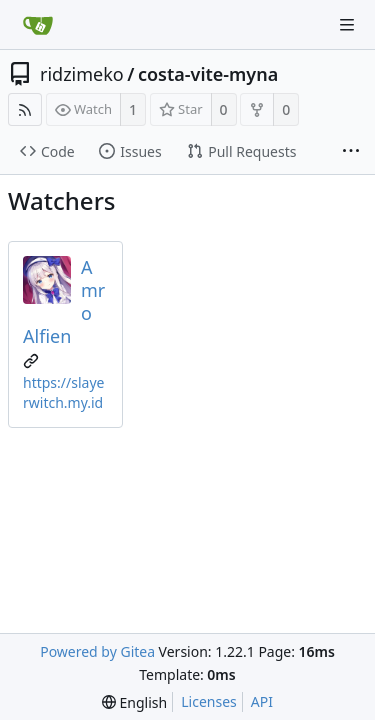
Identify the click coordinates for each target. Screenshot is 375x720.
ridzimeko (82, 74)
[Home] (38, 25)
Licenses (209, 701)
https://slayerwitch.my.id (63, 392)
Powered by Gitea (97, 651)
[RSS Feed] (25, 109)
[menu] (134, 702)
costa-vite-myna (208, 74)
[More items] (351, 152)
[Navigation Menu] (347, 25)
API (262, 701)
